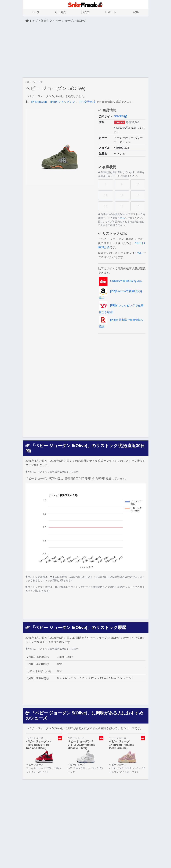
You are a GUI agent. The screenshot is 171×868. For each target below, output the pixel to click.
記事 (136, 12)
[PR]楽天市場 (87, 102)
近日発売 (60, 12)
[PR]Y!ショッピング (63, 102)
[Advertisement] (85, 50)
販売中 (86, 12)
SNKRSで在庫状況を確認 (120, 281)
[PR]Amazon (39, 102)
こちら (121, 218)
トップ (35, 12)
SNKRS (121, 116)
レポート (111, 12)
